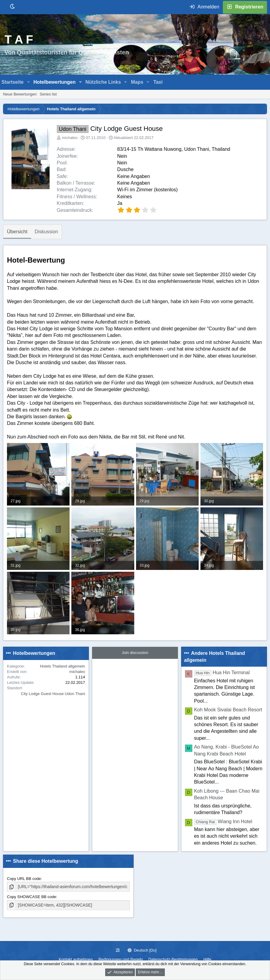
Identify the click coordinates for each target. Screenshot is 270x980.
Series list (48, 94)
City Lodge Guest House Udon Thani (53, 694)
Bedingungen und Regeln (121, 959)
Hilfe (207, 959)
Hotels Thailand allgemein (62, 666)
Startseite (13, 82)
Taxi (158, 82)
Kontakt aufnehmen (76, 959)
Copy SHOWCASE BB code (32, 896)
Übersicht (17, 232)
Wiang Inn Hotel (223, 822)
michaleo (70, 138)
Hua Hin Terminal (222, 673)
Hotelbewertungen (54, 82)
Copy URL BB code (24, 879)
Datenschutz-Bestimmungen (173, 959)
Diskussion (46, 232)
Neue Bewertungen (20, 94)
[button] (29, 82)
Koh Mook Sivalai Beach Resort (228, 710)
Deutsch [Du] (142, 950)
